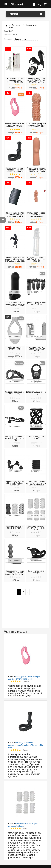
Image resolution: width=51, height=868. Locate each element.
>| (32, 592)
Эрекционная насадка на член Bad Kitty (36, 303)
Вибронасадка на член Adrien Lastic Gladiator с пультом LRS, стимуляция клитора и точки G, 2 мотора (15, 485)
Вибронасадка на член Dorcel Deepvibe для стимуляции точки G (15, 215)
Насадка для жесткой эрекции (36, 572)
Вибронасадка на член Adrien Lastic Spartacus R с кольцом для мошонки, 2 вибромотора (15, 260)
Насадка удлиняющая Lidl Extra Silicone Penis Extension (36, 259)
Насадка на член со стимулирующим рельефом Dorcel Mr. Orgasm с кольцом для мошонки (15, 82)
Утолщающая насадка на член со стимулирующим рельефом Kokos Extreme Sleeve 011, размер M (36, 216)
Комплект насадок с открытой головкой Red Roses (36, 528)
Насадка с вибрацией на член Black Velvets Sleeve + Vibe (15, 438)
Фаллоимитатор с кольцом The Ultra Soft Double (36, 349)
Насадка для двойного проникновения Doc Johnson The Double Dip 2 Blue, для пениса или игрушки (15, 574)
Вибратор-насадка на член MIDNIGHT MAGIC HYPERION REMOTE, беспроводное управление (36, 82)
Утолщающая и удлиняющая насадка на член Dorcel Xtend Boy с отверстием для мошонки (15, 306)
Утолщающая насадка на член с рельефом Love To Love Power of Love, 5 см (36, 484)
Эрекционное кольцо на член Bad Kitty (15, 393)
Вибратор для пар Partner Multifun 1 (15, 348)
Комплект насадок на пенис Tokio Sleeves (15, 527)
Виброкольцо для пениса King (36, 393)
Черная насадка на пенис (36, 437)
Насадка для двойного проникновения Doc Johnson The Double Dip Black (15, 171)
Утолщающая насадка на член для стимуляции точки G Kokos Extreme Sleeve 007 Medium (36, 171)
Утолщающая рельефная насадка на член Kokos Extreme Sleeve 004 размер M (36, 126)
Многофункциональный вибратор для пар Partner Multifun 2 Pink (15, 125)
